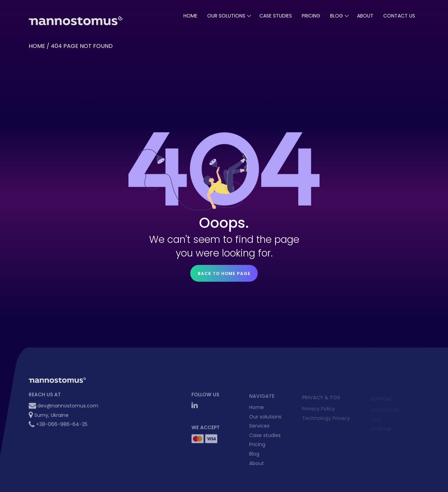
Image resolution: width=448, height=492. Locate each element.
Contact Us (399, 16)
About (365, 16)
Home (190, 16)
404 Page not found (82, 46)
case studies (276, 16)
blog (337, 16)
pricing (311, 16)
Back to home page (224, 273)
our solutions (226, 16)
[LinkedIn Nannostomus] (195, 408)
